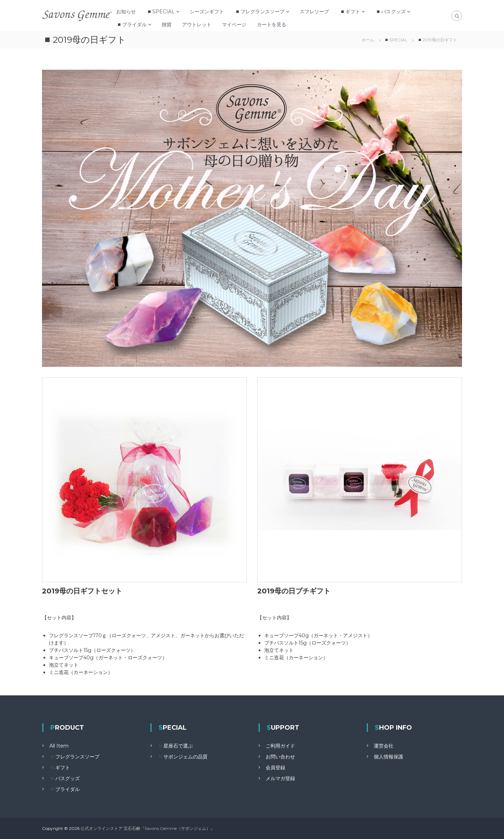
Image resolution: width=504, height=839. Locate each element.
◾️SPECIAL (160, 12)
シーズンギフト (207, 12)
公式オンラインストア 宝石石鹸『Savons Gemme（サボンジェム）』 (148, 828)
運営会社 (384, 746)
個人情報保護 (388, 757)
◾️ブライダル (131, 25)
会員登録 (275, 768)
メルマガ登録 (280, 778)
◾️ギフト (350, 12)
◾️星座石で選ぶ (175, 746)
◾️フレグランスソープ (260, 12)
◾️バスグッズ (390, 12)
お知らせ (126, 12)
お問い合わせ (280, 757)
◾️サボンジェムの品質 (183, 757)
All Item (59, 746)
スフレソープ (314, 12)
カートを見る (272, 25)
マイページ (234, 25)
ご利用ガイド (280, 746)
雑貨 (167, 25)
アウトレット (197, 25)
